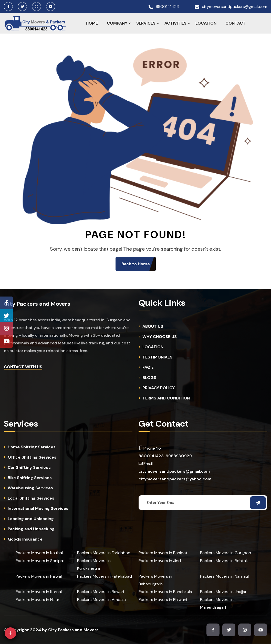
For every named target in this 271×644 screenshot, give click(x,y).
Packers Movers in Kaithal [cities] (39, 553)
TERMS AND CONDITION (166, 398)
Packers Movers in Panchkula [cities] (165, 592)
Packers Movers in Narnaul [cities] (224, 576)
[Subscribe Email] (258, 503)
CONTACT (236, 23)
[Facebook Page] (7, 303)
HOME (92, 23)
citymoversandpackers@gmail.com (234, 7)
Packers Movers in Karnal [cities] (39, 592)
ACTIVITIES (175, 23)
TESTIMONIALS (157, 357)
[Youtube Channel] (7, 341)
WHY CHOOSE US (160, 337)
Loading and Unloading (31, 519)
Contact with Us (23, 367)
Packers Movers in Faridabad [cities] (104, 553)
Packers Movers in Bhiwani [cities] (163, 600)
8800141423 (167, 7)
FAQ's (148, 367)
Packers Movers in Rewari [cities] (101, 592)
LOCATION (206, 23)
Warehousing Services (30, 488)
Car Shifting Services (29, 468)
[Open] (10, 633)
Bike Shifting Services (30, 478)
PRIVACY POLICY (159, 388)
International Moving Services (38, 509)
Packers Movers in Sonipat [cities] (40, 561)
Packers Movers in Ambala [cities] (101, 600)
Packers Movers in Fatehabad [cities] (105, 576)
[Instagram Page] (6, 329)
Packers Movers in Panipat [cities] (163, 553)
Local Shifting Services (31, 498)
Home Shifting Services (32, 447)
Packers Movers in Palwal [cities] (39, 576)
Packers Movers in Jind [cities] (160, 561)
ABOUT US (153, 326)
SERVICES (146, 23)
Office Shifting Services (32, 457)
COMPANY (117, 23)
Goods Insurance (25, 539)
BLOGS (149, 378)
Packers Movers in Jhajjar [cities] (223, 592)
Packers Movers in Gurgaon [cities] (226, 553)
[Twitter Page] (7, 316)
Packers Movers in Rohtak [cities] (224, 561)
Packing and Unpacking (31, 529)
